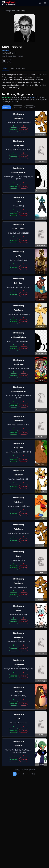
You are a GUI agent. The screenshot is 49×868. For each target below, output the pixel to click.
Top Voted (6, 107)
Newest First (18, 107)
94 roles (33, 97)
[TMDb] (9, 61)
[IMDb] (4, 61)
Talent (13, 11)
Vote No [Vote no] (24, 130)
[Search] (40, 3)
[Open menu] (45, 3)
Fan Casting (6, 11)
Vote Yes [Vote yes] (14, 130)
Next (33, 774)
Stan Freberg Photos (18, 68)
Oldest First (29, 107)
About (5, 68)
